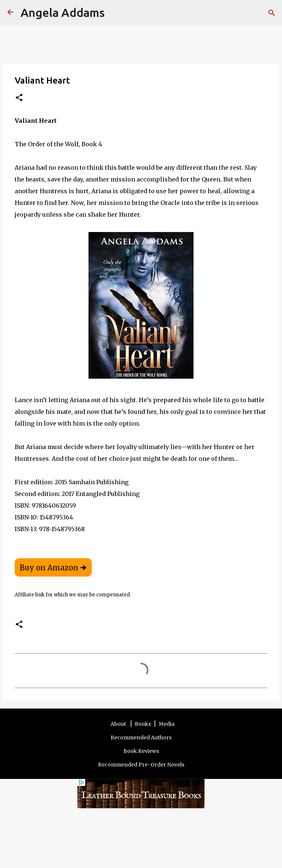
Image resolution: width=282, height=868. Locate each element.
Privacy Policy (163, 846)
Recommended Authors (141, 738)
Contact (135, 846)
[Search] (115, 13)
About (119, 724)
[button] (19, 98)
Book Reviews (141, 751)
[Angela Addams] (10, 13)
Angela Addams (63, 12)
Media (167, 724)
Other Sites (195, 846)
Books (143, 724)
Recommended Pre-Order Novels (141, 765)
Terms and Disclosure (98, 846)
